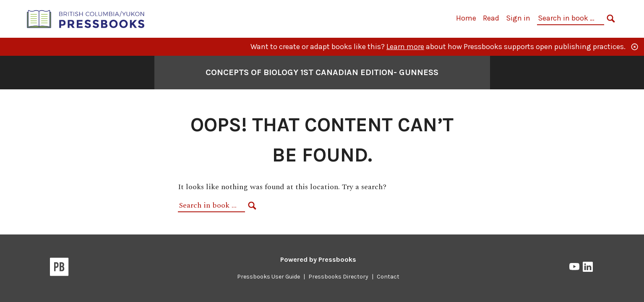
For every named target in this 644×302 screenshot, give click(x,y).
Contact (388, 277)
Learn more (405, 47)
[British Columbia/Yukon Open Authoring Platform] (86, 18)
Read (491, 18)
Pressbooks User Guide (269, 277)
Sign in (518, 18)
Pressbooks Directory (338, 277)
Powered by (318, 259)
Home (466, 18)
